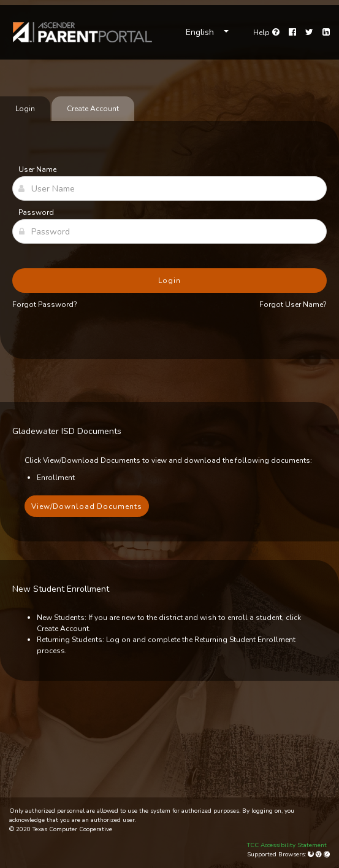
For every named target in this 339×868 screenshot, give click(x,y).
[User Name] (169, 188)
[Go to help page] (266, 33)
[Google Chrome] (320, 854)
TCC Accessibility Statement (287, 845)
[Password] (169, 231)
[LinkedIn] (326, 33)
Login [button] (169, 281)
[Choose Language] (207, 33)
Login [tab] (25, 109)
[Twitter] (309, 33)
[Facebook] (292, 33)
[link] (83, 32)
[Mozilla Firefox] (312, 854)
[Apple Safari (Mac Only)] (327, 854)
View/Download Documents (87, 506)
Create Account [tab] (93, 109)
